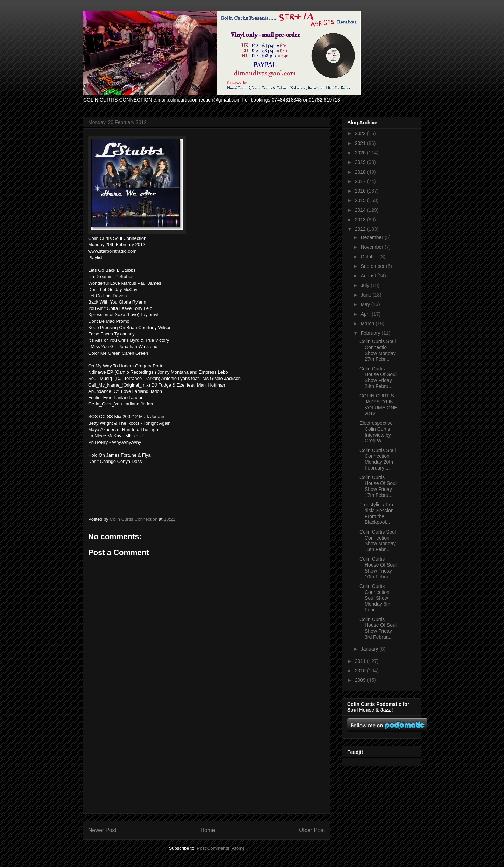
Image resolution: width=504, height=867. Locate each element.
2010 (361, 671)
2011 (361, 661)
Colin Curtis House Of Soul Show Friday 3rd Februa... (378, 628)
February (371, 333)
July (366, 285)
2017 (361, 181)
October (370, 257)
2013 (361, 220)
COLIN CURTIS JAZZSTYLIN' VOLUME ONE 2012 (378, 404)
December (372, 237)
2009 (361, 680)
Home (208, 830)
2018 (361, 172)
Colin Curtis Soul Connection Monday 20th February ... (378, 459)
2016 (361, 191)
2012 (361, 229)
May (366, 304)
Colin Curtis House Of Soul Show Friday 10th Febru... (378, 568)
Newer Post (102, 830)
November (372, 247)
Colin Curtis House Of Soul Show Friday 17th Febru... (378, 486)
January (370, 649)
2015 (361, 200)
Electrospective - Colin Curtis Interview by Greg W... (377, 432)
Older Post (312, 830)
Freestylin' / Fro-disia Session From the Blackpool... (377, 513)
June (366, 295)
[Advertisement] (206, 764)
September (373, 266)
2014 (361, 210)
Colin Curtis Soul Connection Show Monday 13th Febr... (378, 541)
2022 (361, 133)
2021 (361, 143)
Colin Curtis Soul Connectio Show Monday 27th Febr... (378, 350)
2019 (361, 162)
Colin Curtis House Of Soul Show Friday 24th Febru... (378, 377)
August (369, 276)
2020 (361, 153)
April (366, 314)
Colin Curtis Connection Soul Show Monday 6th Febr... (375, 598)
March (368, 324)
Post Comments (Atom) (220, 848)
